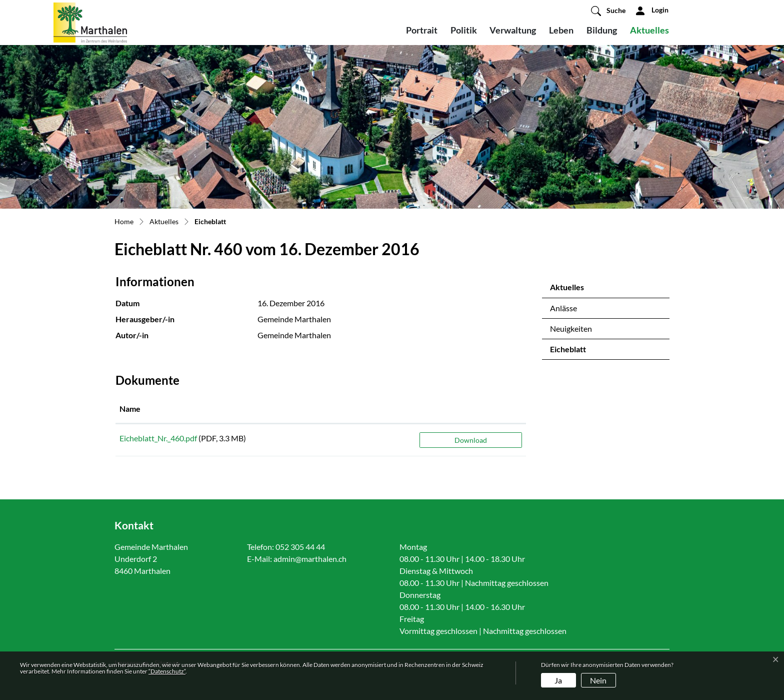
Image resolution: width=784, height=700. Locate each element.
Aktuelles (649, 30)
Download (471, 440)
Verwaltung (513, 30)
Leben (561, 30)
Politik (464, 30)
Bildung (602, 30)
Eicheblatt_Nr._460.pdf (158, 438)
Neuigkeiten (571, 328)
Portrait (422, 30)
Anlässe (563, 308)
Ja (558, 680)
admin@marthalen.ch (310, 559)
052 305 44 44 (300, 547)
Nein (598, 680)
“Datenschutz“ (167, 671)
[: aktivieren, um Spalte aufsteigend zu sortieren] (471, 409)
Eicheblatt (576, 352)
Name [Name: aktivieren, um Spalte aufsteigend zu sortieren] (130, 409)
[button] (608, 11)
